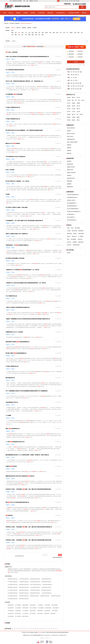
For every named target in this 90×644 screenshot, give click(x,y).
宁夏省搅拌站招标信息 (35, 590)
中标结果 (26, 13)
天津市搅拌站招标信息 (24, 596)
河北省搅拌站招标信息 (13, 585)
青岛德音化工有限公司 (71, 200)
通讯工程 (81, 114)
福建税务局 (69, 145)
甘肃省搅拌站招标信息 (46, 579)
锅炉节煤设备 (77, 228)
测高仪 (68, 239)
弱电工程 (78, 109)
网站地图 (63, 632)
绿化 (76, 100)
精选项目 (33, 13)
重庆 (43, 35)
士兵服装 (69, 231)
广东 (61, 1)
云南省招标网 (11, 616)
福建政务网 (69, 153)
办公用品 (73, 112)
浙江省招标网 (18, 616)
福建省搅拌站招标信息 (35, 579)
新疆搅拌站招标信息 (45, 596)
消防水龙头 (69, 242)
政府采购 (84, 13)
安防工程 (69, 112)
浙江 (67, 1)
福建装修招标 (70, 181)
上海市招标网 (25, 614)
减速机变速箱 (81, 242)
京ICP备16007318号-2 (63, 635)
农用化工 (78, 120)
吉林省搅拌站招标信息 (24, 587)
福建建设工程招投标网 (71, 173)
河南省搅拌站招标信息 (24, 585)
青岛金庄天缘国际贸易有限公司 (73, 209)
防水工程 (78, 97)
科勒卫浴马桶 (74, 231)
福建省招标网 (25, 605)
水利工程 (78, 106)
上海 (19, 35)
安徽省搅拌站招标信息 (13, 579)
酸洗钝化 (75, 234)
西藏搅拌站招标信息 (35, 596)
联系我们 (32, 632)
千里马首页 (24, 632)
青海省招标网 (47, 611)
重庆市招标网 (25, 616)
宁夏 (75, 33)
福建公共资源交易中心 (71, 128)
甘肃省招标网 (33, 605)
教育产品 (73, 114)
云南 (36, 35)
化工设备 (73, 109)
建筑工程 (73, 97)
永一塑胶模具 (81, 236)
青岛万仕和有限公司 (71, 217)
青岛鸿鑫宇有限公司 (71, 214)
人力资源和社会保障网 (73, 13)
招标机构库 (50, 13)
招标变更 (29, 28)
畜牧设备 (73, 120)
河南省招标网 (25, 608)
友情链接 (59, 632)
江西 (64, 33)
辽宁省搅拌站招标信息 (13, 590)
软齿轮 (72, 228)
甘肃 (22, 33)
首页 (5, 13)
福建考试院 (69, 175)
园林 (73, 100)
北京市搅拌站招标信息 (24, 579)
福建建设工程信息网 (71, 167)
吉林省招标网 (55, 608)
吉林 (57, 33)
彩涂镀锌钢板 (81, 231)
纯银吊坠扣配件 (81, 234)
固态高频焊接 (73, 239)
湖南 (54, 33)
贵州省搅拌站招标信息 (35, 582)
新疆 (33, 35)
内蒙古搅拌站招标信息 (24, 590)
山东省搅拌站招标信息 (13, 593)
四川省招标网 (33, 614)
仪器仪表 (73, 106)
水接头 (68, 228)
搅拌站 (40, 62)
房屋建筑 (69, 97)
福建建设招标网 (70, 187)
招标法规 (51, 632)
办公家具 (78, 112)
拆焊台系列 (69, 245)
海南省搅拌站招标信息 (46, 582)
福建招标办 (69, 131)
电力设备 (69, 109)
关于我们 (28, 632)
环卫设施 (69, 100)
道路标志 (69, 106)
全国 (12, 30)
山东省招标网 (54, 611)
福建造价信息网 (70, 170)
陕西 (16, 35)
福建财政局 (69, 151)
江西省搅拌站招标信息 (46, 587)
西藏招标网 (47, 614)
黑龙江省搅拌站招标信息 (36, 585)
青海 (78, 33)
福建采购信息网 (70, 164)
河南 (43, 33)
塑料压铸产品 (74, 236)
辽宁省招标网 (25, 611)
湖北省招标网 (41, 608)
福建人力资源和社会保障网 (72, 142)
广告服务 (47, 632)
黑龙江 (47, 33)
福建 (19, 33)
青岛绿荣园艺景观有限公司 (72, 206)
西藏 (29, 35)
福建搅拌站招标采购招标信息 (26, 23)
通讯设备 (69, 117)
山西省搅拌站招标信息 (24, 593)
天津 (26, 35)
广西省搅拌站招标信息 (24, 582)
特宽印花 (69, 236)
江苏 (65, 1)
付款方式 (44, 632)
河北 (76, 1)
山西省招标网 (11, 614)
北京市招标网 (18, 605)
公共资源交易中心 (60, 13)
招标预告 (18, 13)
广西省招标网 (47, 605)
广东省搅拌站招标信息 (13, 582)
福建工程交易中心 (70, 136)
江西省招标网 (18, 611)
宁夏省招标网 (40, 611)
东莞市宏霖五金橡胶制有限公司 (73, 195)
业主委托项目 (41, 13)
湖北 (72, 1)
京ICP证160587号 (55, 635)
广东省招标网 (40, 605)
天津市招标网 (40, 614)
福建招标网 (17, 23)
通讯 (77, 114)
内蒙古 (71, 33)
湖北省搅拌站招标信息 (47, 585)
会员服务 (40, 632)
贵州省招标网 (54, 605)
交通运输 (73, 103)
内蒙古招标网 (33, 611)
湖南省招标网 (48, 608)
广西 (29, 33)
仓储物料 (78, 103)
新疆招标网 (53, 614)
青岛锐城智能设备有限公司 (72, 197)
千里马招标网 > (12, 23)
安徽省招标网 (11, 605)
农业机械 (69, 120)
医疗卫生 (69, 103)
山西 (12, 35)
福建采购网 (69, 161)
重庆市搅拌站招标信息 (24, 599)
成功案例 (36, 632)
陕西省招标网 (18, 614)
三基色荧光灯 (80, 239)
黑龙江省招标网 (33, 608)
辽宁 (67, 33)
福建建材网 (69, 184)
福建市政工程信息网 (71, 134)
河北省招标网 (18, 608)
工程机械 (73, 117)
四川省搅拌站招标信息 (13, 596)
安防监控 (14, 41)
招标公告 (11, 13)
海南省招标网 (11, 608)
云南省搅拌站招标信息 (56, 596)
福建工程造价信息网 (71, 178)
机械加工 (78, 117)
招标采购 (13, 28)
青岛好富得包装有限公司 (72, 220)
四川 (22, 35)
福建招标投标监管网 (71, 139)
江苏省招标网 (11, 611)
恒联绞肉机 (75, 242)
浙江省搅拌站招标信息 (13, 599)
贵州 (33, 33)
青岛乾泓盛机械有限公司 (72, 203)
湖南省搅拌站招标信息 (13, 587)
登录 (84, 65)
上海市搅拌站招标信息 (46, 593)
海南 (36, 33)
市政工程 (83, 100)
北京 (63, 1)
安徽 (74, 1)
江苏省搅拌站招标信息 (35, 587)
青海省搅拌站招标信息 (46, 590)
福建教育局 (69, 148)
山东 (70, 1)
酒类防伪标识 (70, 234)
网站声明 (55, 632)
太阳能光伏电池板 (76, 245)
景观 (79, 100)
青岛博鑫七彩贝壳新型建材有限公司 (74, 212)
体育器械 (69, 114)
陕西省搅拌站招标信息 (35, 593)
